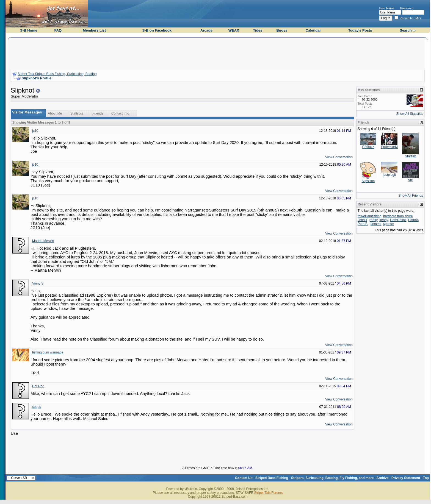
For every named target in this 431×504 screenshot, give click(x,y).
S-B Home (29, 30)
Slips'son (368, 181)
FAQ (58, 30)
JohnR (362, 220)
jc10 (35, 131)
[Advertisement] (218, 53)
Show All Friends (411, 196)
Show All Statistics (410, 114)
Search (406, 30)
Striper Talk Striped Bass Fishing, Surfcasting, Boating (57, 74)
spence (389, 224)
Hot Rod (38, 386)
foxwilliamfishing (370, 216)
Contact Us (244, 478)
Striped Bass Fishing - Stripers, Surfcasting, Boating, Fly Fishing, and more (314, 478)
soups (37, 407)
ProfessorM (389, 147)
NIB (410, 180)
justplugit (389, 175)
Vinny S (38, 283)
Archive (382, 478)
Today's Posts (360, 30)
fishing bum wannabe (48, 352)
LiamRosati (398, 220)
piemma (376, 224)
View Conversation (339, 157)
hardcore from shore (398, 216)
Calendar (313, 30)
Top (426, 478)
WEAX (234, 30)
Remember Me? (408, 18)
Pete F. (363, 224)
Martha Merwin (43, 241)
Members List (94, 30)
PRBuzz (368, 147)
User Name (387, 8)
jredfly (373, 220)
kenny (384, 220)
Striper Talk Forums (268, 493)
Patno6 (413, 220)
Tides (258, 30)
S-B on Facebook (157, 30)
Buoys (282, 30)
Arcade (206, 30)
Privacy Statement (406, 478)
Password (407, 8)
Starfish (411, 156)
